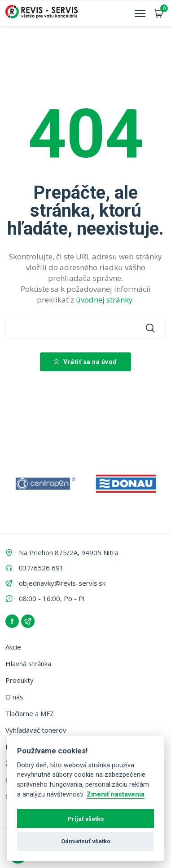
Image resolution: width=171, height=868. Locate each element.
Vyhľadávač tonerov (36, 730)
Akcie (13, 647)
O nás (14, 697)
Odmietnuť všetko (86, 841)
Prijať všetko (86, 819)
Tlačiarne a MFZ (30, 713)
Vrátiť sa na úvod (85, 362)
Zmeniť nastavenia (116, 795)
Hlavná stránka (28, 663)
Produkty (20, 680)
